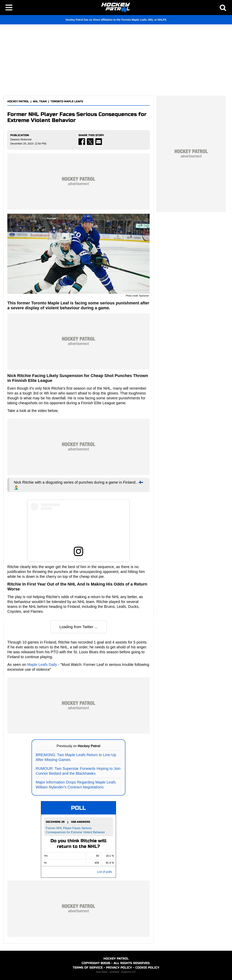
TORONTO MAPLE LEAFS (67, 101)
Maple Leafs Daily (42, 665)
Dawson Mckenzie (21, 139)
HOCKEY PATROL (18, 101)
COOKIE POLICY (147, 968)
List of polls (105, 872)
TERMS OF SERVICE (88, 968)
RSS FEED (102, 972)
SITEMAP (114, 972)
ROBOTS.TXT (129, 972)
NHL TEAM (40, 101)
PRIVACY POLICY (119, 968)
